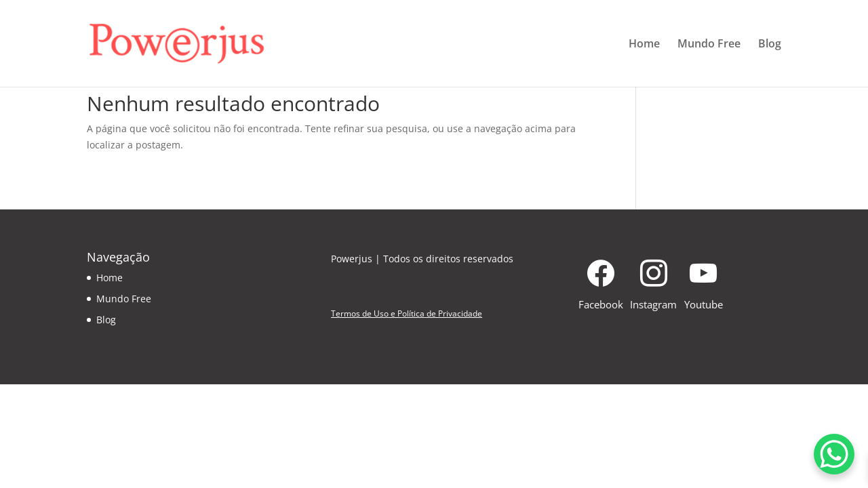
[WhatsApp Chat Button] (834, 454)
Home (644, 45)
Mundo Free (709, 45)
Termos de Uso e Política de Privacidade (407, 313)
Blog (770, 45)
